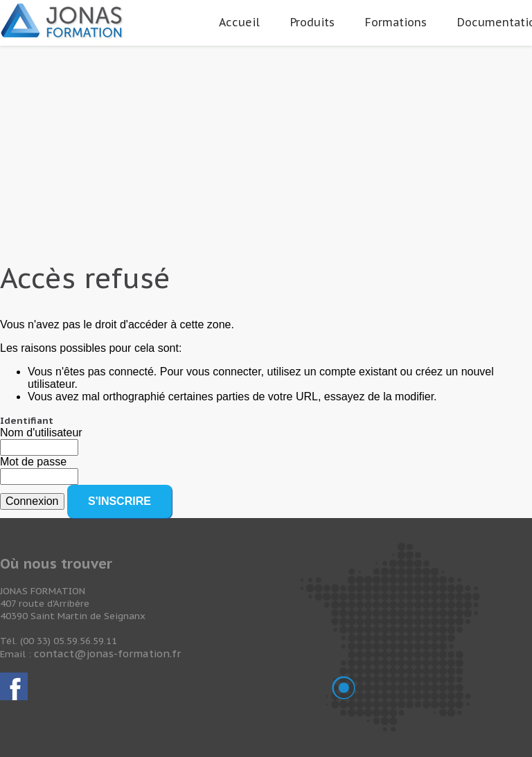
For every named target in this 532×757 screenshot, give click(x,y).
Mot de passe (33, 462)
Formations (396, 22)
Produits (312, 22)
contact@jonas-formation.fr (107, 653)
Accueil (239, 22)
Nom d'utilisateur (41, 433)
